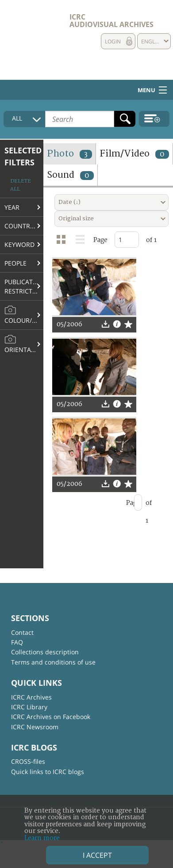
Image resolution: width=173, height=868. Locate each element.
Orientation (24, 344)
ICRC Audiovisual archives (111, 21)
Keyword (19, 244)
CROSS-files (28, 761)
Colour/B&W (24, 315)
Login (113, 41)
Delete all (21, 185)
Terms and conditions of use (53, 662)
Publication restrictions (24, 286)
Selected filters (23, 156)
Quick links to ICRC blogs (48, 772)
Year (12, 207)
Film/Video (134, 154)
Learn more (42, 838)
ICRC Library (29, 707)
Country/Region (24, 226)
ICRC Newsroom (35, 727)
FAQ (17, 642)
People (15, 263)
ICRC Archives (31, 697)
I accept (97, 855)
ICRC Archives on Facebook (51, 717)
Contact (22, 632)
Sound (70, 175)
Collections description (45, 652)
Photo (69, 154)
